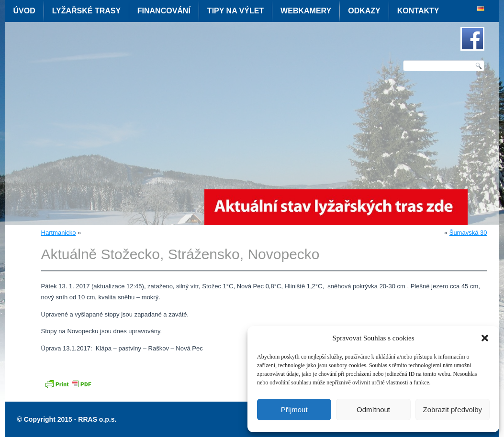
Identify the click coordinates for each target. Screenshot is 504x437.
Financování (164, 11)
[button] (485, 338)
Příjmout (294, 410)
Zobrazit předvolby (453, 410)
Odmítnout (373, 410)
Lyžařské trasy (86, 11)
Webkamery (306, 11)
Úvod (24, 11)
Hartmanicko (59, 233)
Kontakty (418, 11)
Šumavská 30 (468, 233)
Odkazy (364, 11)
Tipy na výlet (235, 11)
